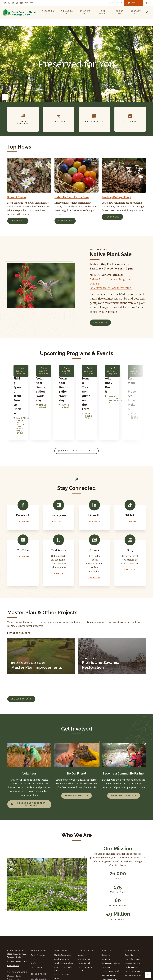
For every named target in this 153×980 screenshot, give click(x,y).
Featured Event (99, 250)
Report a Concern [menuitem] (132, 923)
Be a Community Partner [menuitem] (85, 929)
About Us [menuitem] (120, 12)
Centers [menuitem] (34, 919)
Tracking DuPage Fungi (118, 197)
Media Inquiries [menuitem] (132, 927)
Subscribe (94, 537)
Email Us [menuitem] (129, 915)
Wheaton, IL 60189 (15, 917)
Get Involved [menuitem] (103, 12)
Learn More (18, 221)
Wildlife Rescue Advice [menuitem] (64, 923)
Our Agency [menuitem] (106, 915)
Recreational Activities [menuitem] (41, 947)
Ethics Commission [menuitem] (133, 931)
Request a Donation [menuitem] (133, 935)
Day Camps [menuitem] (36, 951)
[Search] (147, 12)
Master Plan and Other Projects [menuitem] (64, 929)
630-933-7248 (13, 943)
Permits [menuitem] (34, 943)
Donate (133, 960)
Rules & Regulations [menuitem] (110, 939)
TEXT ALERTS (131, 951)
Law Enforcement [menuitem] (133, 919)
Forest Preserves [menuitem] (38, 915)
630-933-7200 (13, 925)
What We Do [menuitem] (85, 12)
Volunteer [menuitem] (82, 915)
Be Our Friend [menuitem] (84, 923)
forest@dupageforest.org (18, 921)
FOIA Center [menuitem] (107, 927)
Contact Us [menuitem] (135, 12)
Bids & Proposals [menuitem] (109, 935)
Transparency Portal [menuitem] (110, 931)
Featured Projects (19, 593)
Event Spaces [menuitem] (36, 927)
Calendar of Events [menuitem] (39, 939)
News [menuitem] (57, 938)
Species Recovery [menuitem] (62, 919)
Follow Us (23, 482)
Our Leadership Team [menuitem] (111, 923)
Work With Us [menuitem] (84, 919)
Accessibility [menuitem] (107, 943)
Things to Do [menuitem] (67, 12)
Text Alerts (31, 3)
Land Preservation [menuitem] (62, 934)
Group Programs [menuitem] (38, 955)
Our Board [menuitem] (106, 919)
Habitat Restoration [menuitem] (63, 915)
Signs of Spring (18, 197)
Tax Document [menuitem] (108, 947)
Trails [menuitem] (33, 923)
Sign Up (59, 533)
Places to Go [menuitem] (48, 12)
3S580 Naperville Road (17, 914)
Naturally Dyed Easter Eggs (74, 197)
